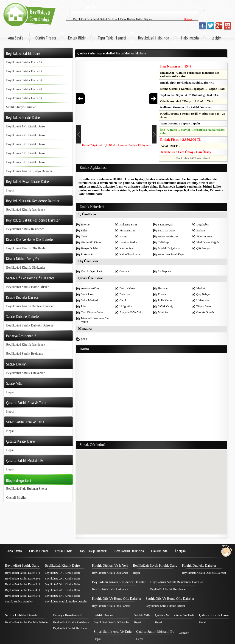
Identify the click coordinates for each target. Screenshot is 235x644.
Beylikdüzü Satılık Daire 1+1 (25, 62)
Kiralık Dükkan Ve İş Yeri (110, 565)
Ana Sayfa (16, 38)
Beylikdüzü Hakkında (154, 38)
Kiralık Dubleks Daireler (199, 565)
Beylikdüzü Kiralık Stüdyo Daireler (29, 171)
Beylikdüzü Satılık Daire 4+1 (25, 89)
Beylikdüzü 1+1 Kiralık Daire (25, 126)
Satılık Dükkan (104, 615)
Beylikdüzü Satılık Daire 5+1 (25, 98)
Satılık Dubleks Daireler (22, 615)
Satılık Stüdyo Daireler (21, 107)
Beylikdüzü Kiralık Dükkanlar (26, 268)
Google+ (184, 633)
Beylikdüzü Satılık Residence (25, 229)
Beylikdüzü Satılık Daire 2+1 (25, 71)
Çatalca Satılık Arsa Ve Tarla (175, 615)
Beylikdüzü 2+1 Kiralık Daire (25, 135)
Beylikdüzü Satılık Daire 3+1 (25, 80)
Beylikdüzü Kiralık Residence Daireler (119, 582)
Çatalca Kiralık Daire (214, 615)
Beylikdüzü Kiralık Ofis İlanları (27, 248)
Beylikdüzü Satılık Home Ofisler (27, 287)
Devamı (188, 21)
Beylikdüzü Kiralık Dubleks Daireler (30, 306)
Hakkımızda (190, 38)
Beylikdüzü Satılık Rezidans (24, 354)
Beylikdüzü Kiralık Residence (26, 210)
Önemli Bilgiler (16, 498)
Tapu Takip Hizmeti (112, 38)
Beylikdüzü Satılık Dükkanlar (25, 373)
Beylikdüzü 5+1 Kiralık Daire (25, 162)
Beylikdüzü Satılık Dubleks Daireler (30, 325)
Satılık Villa (142, 615)
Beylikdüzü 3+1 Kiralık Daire (25, 144)
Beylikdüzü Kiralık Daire (62, 565)
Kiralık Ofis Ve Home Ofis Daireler (117, 599)
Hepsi (10, 190)
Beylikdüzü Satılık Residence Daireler (176, 582)
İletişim (216, 38)
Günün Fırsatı (46, 38)
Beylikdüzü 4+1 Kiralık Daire (25, 153)
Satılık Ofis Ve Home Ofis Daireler (170, 599)
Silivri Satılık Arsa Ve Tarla (113, 632)
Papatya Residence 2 (67, 615)
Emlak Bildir (77, 38)
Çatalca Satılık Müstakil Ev (155, 632)
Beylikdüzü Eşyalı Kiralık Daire (155, 565)
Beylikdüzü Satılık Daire (22, 565)
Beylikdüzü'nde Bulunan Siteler (27, 489)
